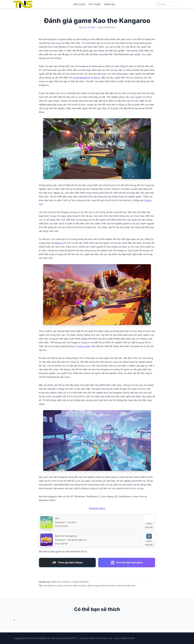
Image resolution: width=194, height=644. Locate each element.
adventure (68, 586)
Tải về (149, 524)
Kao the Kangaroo (66, 536)
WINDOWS (84, 582)
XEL (57, 518)
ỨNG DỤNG (79, 4)
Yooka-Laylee (83, 346)
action (59, 586)
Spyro (97, 78)
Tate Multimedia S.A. (77, 540)
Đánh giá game (80, 586)
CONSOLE (67, 582)
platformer (131, 586)
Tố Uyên (91, 27)
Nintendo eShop (97, 508)
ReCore (59, 243)
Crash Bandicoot (82, 78)
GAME (75, 582)
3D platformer (50, 586)
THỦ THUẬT (95, 4)
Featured (121, 586)
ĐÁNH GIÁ (109, 4)
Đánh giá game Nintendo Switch (102, 586)
